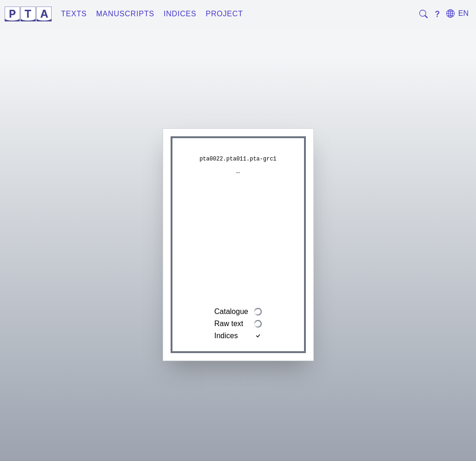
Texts (74, 14)
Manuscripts (125, 14)
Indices (180, 14)
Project (224, 14)
